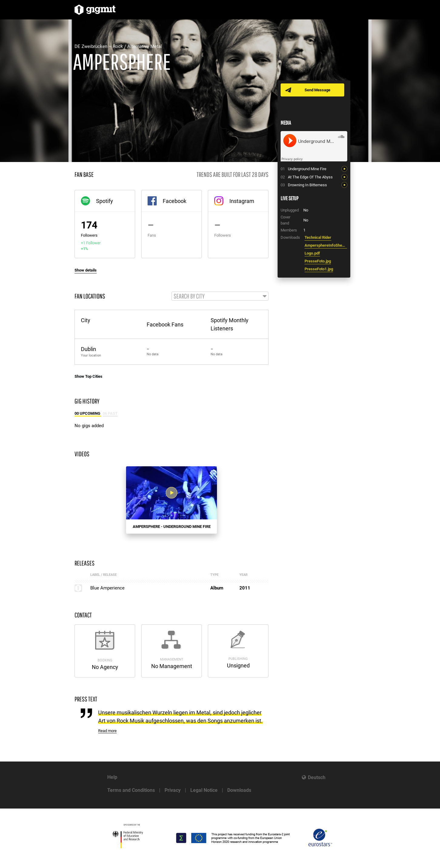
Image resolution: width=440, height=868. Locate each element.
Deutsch (317, 777)
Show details (86, 270)
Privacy (173, 790)
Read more (107, 731)
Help (112, 777)
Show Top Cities (88, 377)
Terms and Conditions (131, 790)
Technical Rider (318, 237)
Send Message (318, 90)
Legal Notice (204, 790)
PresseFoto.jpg (318, 261)
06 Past (110, 414)
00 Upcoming (88, 414)
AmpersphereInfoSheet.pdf (326, 245)
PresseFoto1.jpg (319, 269)
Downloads (239, 790)
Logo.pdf (312, 253)
